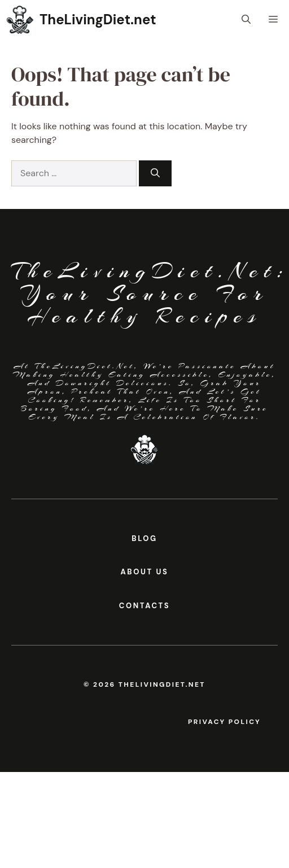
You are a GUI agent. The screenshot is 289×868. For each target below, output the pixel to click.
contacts (145, 606)
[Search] (155, 173)
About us (145, 572)
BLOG (144, 538)
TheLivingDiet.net (98, 19)
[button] (246, 20)
